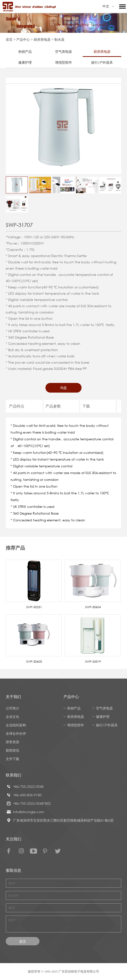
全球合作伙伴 (16, 733)
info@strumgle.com (29, 812)
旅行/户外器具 (102, 62)
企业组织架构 (16, 725)
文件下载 (13, 759)
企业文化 (13, 717)
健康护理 (25, 62)
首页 (9, 39)
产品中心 (23, 39)
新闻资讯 (13, 750)
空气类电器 (63, 51)
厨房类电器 (42, 39)
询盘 (63, 388)
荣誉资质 (13, 742)
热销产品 (25, 51)
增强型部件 (63, 62)
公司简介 (13, 708)
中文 (108, 6)
